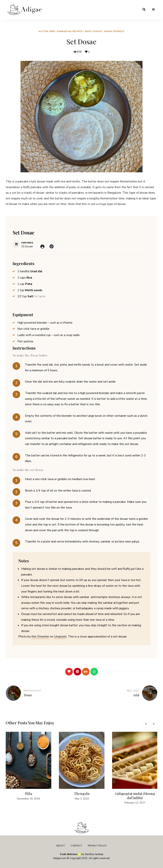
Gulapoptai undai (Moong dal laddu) (135, 796)
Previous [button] (146, 724)
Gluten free (47, 31)
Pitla (29, 794)
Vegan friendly (114, 31)
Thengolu (82, 794)
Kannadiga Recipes (70, 31)
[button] (52, 247)
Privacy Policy (97, 846)
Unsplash (60, 637)
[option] (29, 766)
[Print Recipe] (42, 247)
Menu (153, 10)
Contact (76, 846)
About (61, 846)
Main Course (93, 31)
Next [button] (153, 724)
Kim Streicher (40, 637)
